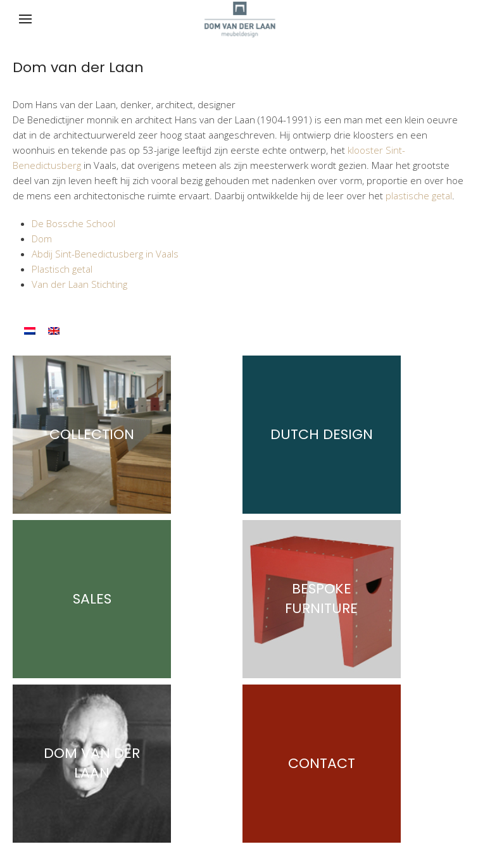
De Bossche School (73, 223)
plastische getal (419, 195)
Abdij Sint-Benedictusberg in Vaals (105, 254)
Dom (42, 239)
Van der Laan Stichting (79, 284)
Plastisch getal (62, 269)
